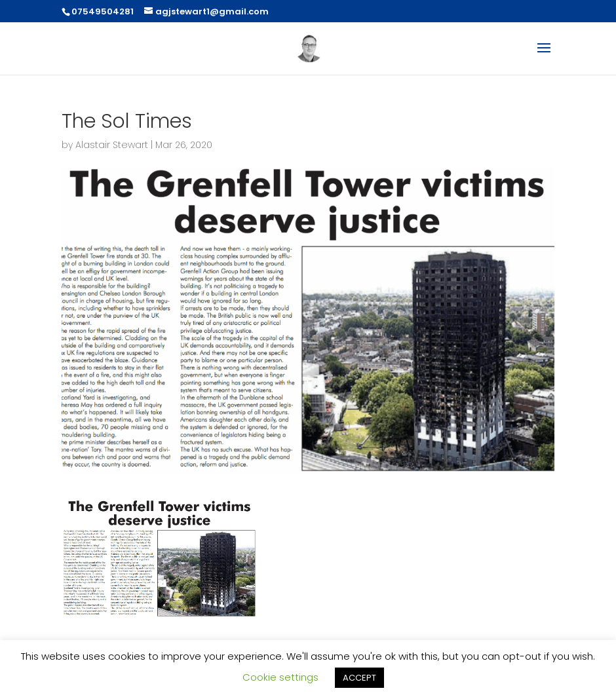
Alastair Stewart (112, 145)
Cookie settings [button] (280, 677)
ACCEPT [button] (359, 678)
